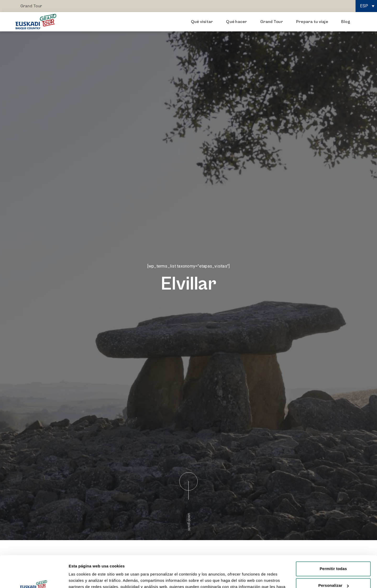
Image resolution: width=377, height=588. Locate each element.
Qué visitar (203, 22)
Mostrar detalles (84, 578)
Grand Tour (31, 6)
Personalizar (334, 556)
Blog (346, 22)
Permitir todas (333, 539)
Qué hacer (238, 22)
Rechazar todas (333, 572)
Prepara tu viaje (313, 22)
